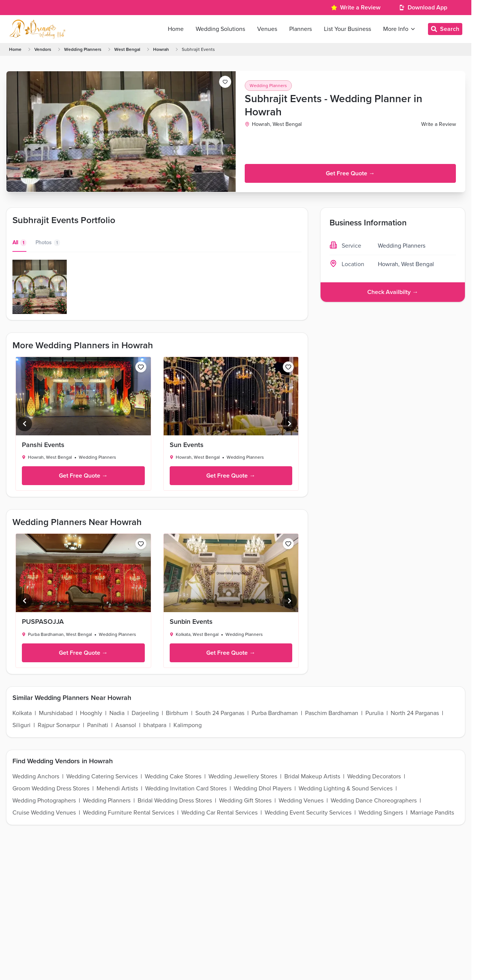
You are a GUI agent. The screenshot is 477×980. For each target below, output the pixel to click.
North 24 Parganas (415, 713)
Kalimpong (188, 725)
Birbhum (177, 713)
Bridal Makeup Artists (312, 776)
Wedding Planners (83, 49)
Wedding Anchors (36, 776)
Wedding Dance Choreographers (374, 801)
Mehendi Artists (117, 789)
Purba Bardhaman (275, 713)
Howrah (161, 49)
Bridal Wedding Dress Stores (175, 801)
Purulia (374, 713)
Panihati (98, 725)
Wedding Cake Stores (173, 776)
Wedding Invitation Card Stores (186, 789)
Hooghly (91, 713)
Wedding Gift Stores (245, 801)
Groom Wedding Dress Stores (51, 789)
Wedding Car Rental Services (219, 813)
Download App (427, 8)
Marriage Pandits (432, 813)
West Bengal (127, 49)
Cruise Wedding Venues (44, 813)
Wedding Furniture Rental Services (129, 813)
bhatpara (155, 725)
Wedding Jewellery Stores (243, 776)
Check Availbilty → (393, 292)
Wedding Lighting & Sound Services (346, 789)
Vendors (43, 49)
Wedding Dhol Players (263, 789)
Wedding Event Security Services (308, 813)
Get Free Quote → (350, 173)
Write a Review (360, 8)
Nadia (117, 713)
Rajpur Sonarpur (59, 725)
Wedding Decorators (374, 776)
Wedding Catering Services (102, 776)
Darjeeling (145, 713)
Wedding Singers (381, 813)
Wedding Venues (301, 801)
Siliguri (21, 725)
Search (445, 29)
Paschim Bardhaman (332, 713)
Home (15, 49)
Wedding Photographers (44, 801)
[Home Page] (37, 29)
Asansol (126, 725)
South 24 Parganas (220, 713)
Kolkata (22, 713)
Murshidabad (56, 713)
